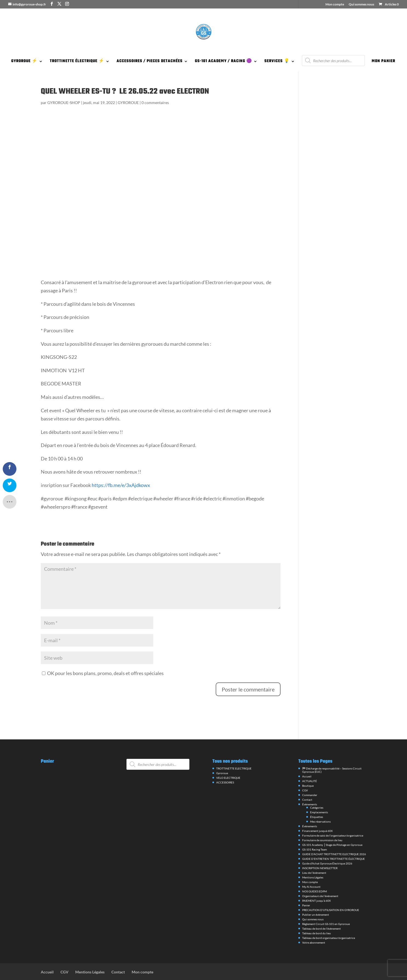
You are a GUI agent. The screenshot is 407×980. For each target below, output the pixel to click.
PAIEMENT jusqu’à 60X (316, 886)
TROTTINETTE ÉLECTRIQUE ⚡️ (77, 62)
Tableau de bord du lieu (317, 918)
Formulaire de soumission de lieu (322, 825)
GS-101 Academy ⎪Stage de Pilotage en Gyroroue (332, 830)
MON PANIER (383, 62)
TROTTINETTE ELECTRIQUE (234, 753)
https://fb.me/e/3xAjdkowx (120, 470)
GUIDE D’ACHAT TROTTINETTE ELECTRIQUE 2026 (334, 839)
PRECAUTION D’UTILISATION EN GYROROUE (331, 895)
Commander (310, 780)
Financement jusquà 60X (317, 816)
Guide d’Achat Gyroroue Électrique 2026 (327, 848)
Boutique (308, 771)
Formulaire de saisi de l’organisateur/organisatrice (333, 820)
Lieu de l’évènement (314, 858)
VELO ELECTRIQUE (228, 763)
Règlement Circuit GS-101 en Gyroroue (326, 909)
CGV (305, 775)
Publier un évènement (316, 900)
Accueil (307, 761)
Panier (306, 890)
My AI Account (311, 872)
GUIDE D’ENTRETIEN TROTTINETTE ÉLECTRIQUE (334, 844)
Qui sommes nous (361, 5)
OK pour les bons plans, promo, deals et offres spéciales (103, 658)
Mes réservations (320, 806)
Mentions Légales (313, 862)
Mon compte (335, 5)
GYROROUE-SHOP (64, 103)
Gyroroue (222, 758)
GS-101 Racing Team (314, 834)
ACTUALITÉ (310, 766)
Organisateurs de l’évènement (320, 881)
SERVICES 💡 (277, 62)
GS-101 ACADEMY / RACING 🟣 (223, 62)
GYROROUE (128, 103)
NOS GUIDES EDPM (314, 876)
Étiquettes (317, 802)
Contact (307, 785)
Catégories (317, 792)
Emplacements (319, 797)
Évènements (310, 789)
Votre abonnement (314, 927)
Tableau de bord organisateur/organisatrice (329, 923)
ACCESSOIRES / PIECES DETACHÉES (150, 62)
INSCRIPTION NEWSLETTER (320, 853)
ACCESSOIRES (225, 767)
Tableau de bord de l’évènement (321, 913)
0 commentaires (155, 103)
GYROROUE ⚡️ (24, 62)
